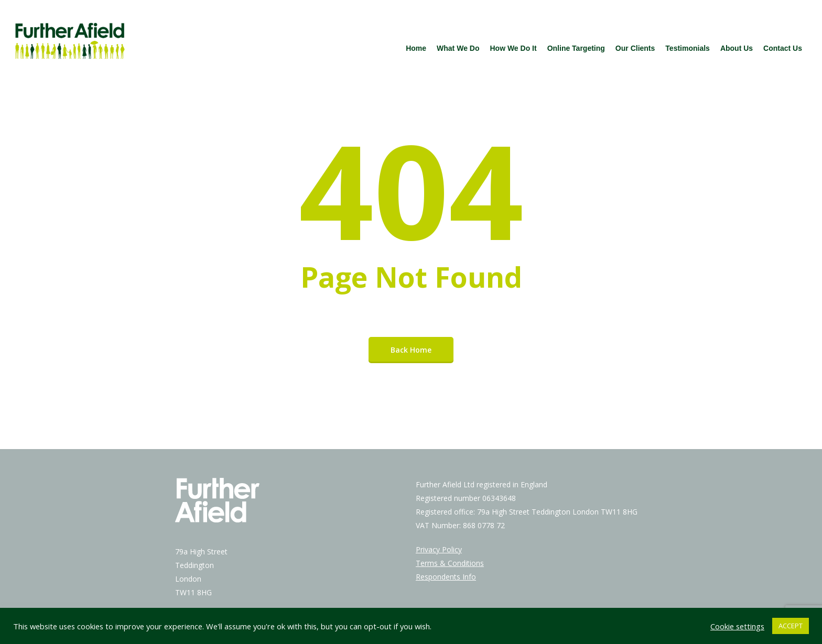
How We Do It (513, 48)
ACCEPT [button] (791, 626)
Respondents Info (446, 577)
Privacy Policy (439, 549)
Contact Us (783, 48)
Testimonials (688, 48)
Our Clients (635, 48)
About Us (737, 48)
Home (416, 48)
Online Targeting (576, 48)
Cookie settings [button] (737, 626)
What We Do (458, 48)
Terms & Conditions (450, 563)
